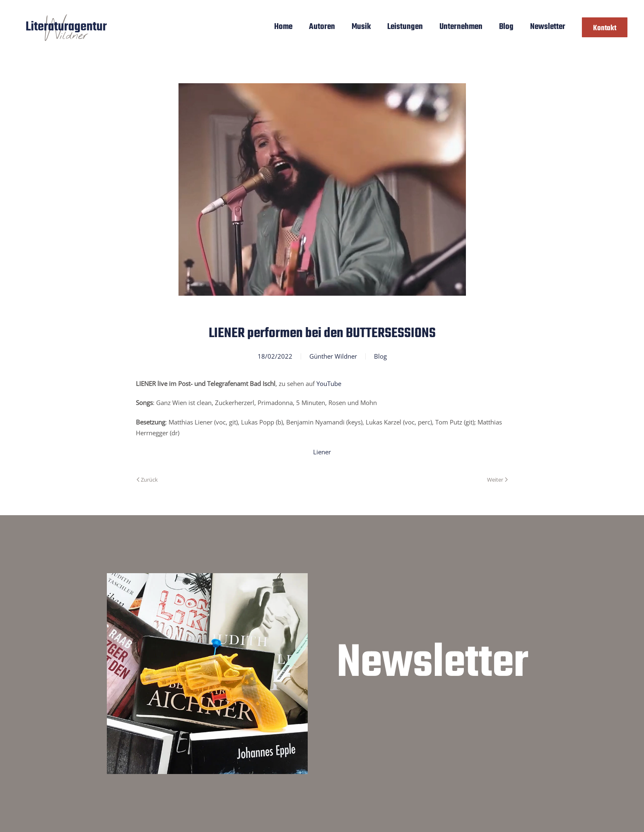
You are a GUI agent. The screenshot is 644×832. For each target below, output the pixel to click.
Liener (322, 452)
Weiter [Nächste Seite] (497, 480)
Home (283, 27)
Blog (506, 27)
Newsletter (548, 27)
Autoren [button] (322, 27)
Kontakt (605, 28)
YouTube (329, 383)
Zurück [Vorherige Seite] (147, 480)
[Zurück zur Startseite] (66, 27)
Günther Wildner (333, 356)
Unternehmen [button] (461, 27)
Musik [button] (361, 27)
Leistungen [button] (405, 27)
